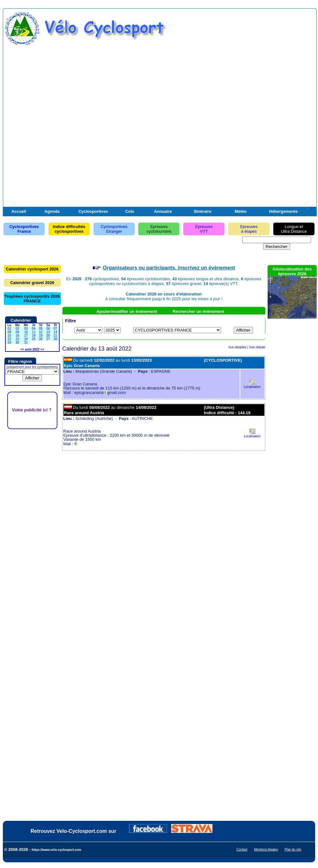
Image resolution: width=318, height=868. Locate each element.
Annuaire (163, 211)
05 (41, 329)
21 (55, 336)
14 (55, 332)
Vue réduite (257, 347)
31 (26, 342)
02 (17, 329)
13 (48, 332)
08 (9, 332)
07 (55, 329)
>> (42, 349)
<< (22, 349)
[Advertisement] (241, 112)
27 (48, 339)
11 (34, 332)
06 (48, 329)
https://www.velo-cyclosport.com (56, 850)
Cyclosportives (93, 211)
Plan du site (293, 849)
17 (26, 336)
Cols (130, 211)
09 (17, 332)
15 (9, 336)
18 (34, 336)
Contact (242, 849)
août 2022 (32, 349)
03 (26, 329)
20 (48, 336)
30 (17, 342)
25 (34, 339)
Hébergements (283, 211)
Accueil (19, 211)
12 (41, 332)
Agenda (52, 211)
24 (26, 339)
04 (34, 329)
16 (17, 336)
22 (9, 339)
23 (17, 339)
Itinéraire (203, 211)
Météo (241, 211)
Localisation (252, 385)
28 (55, 339)
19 (41, 336)
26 (41, 339)
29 (9, 342)
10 (26, 332)
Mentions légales (266, 849)
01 (9, 329)
